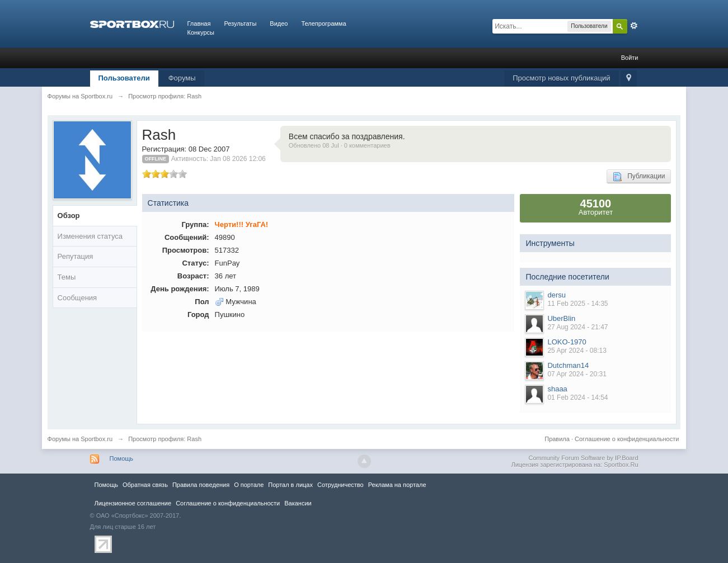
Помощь (122, 458)
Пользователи (124, 78)
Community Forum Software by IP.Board (583, 458)
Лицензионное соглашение (133, 503)
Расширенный (634, 26)
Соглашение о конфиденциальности (627, 439)
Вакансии (298, 503)
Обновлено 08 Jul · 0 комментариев (340, 145)
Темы (67, 277)
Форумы (182, 78)
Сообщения (78, 298)
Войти (630, 58)
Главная (199, 23)
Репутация (76, 256)
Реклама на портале (397, 485)
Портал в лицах (290, 485)
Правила (557, 439)
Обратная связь (145, 485)
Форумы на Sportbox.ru (80, 439)
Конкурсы (201, 32)
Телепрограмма (323, 23)
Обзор (69, 216)
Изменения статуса (90, 236)
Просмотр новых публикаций (561, 78)
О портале (249, 485)
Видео (279, 23)
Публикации (639, 177)
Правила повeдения (201, 485)
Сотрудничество (340, 485)
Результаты (240, 23)
